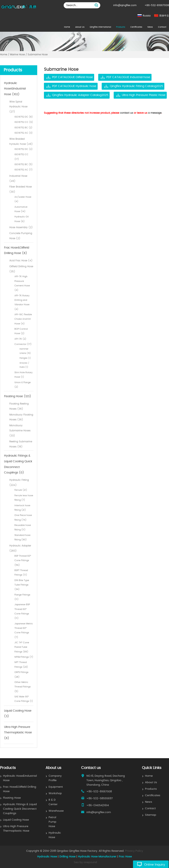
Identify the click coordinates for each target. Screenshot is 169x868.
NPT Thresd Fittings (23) (21, 665)
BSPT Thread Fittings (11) (21, 573)
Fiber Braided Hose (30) (21, 189)
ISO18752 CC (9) (24, 122)
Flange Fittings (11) (22, 597)
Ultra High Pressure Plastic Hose (144, 95)
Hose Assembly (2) (21, 227)
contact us (126, 113)
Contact (162, 27)
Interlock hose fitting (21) (22, 508)
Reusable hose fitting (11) (23, 527)
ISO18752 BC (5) (23, 164)
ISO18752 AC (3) (23, 133)
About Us (80, 27)
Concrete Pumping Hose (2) (21, 236)
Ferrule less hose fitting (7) (24, 498)
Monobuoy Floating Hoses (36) (21, 417)
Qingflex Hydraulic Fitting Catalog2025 (136, 86)
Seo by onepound (85, 862)
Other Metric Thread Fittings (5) (23, 687)
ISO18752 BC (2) (23, 128)
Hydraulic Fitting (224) (19, 483)
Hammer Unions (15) (25, 351)
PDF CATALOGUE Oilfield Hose (73, 77)
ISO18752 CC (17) (21, 157)
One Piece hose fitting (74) (23, 517)
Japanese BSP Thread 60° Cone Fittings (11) (22, 611)
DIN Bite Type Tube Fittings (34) (22, 585)
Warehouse (56, 811)
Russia (147, 16)
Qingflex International (100, 27)
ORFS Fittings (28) (21, 674)
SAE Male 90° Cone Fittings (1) (24, 699)
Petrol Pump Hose (52, 822)
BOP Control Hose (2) (21, 331)
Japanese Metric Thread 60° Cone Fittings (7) (24, 630)
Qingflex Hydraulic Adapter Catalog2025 (80, 95)
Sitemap (151, 815)
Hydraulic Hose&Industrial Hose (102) (15, 89)
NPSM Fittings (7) (24, 657)
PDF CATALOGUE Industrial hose (128, 77)
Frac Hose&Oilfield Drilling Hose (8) (17, 251)
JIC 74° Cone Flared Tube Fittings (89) (22, 647)
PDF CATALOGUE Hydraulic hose (74, 86)
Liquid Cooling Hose (16, 820)
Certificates (136, 27)
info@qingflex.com (125, 5)
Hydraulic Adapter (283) (20, 548)
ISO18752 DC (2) (23, 149)
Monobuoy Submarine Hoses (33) (20, 431)
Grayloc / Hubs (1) (24, 365)
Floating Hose (12, 798)
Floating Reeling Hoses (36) (19, 406)
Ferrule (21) (21, 490)
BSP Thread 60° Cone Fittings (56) (23, 560)
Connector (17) (23, 344)
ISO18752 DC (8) (24, 117)
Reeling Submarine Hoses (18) (21, 444)
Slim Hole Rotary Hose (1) (23, 375)
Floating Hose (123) (18, 396)
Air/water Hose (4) (23, 199)
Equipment (56, 787)
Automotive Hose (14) (21, 209)
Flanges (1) (25, 358)
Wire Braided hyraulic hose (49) (21, 141)
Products (121, 27)
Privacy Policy (134, 851)
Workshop (55, 793)
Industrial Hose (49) (18, 178)
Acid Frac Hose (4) (21, 261)
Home (67, 27)
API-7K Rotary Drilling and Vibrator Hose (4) (22, 302)
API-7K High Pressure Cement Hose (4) (22, 283)
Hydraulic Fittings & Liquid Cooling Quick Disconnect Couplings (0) (18, 464)
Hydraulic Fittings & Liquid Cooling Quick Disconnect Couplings (20, 809)
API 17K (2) (20, 339)
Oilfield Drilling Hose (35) (21, 269)
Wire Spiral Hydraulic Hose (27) (18, 107)
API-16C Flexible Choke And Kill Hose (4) (23, 319)
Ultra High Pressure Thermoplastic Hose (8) (18, 733)
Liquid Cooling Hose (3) (18, 714)
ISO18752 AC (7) (23, 170)
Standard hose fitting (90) (22, 537)
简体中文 (164, 16)
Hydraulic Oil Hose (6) (22, 219)
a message (155, 113)
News (150, 27)
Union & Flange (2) (23, 385)
